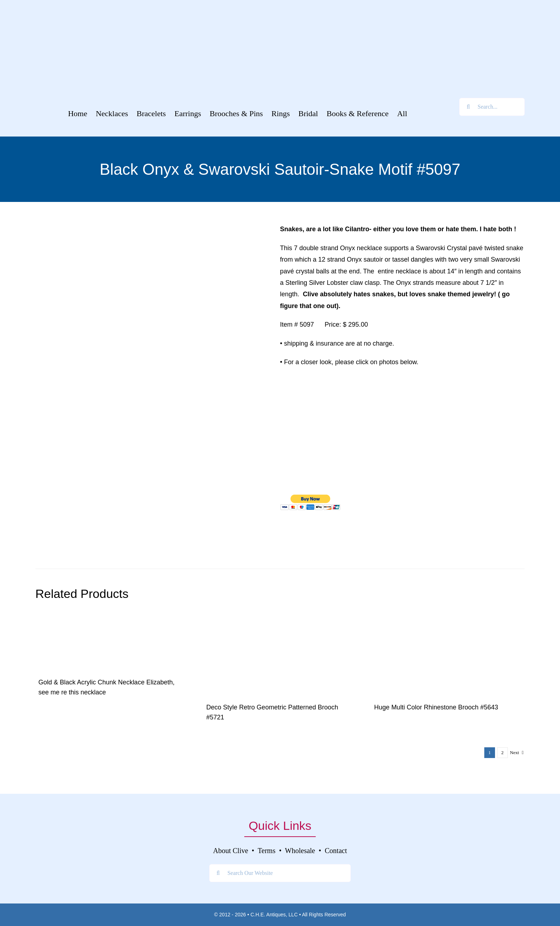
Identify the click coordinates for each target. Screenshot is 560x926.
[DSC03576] (280, 619)
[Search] (468, 107)
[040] (448, 619)
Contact (336, 851)
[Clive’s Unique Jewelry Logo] (280, 35)
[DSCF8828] (89, 619)
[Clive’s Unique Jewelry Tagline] (280, 77)
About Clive (231, 851)
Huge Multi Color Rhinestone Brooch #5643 (436, 707)
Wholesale (300, 851)
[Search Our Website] (280, 873)
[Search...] (492, 107)
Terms (267, 851)
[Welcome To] (280, 10)
